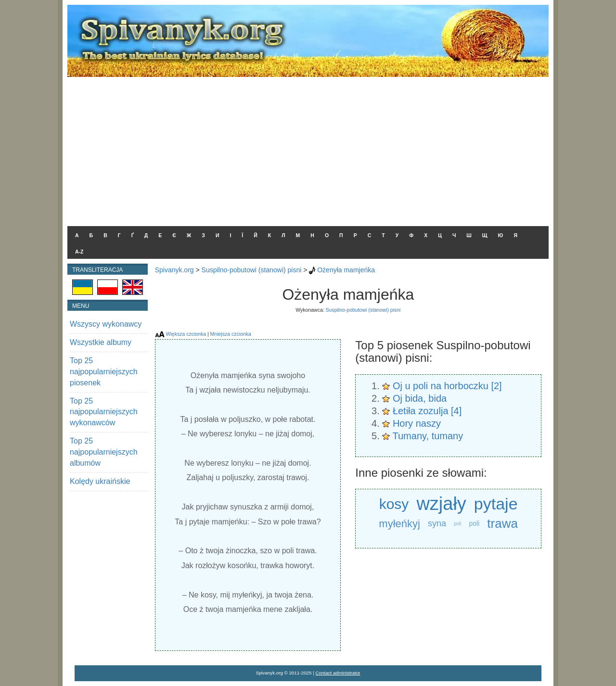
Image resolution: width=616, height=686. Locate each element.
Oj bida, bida (420, 398)
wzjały (441, 504)
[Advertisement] (308, 149)
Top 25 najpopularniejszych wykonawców (104, 412)
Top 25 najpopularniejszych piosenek (104, 372)
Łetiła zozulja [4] (427, 411)
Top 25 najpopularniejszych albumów (104, 452)
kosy (394, 504)
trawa (502, 523)
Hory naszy (417, 423)
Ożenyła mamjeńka (346, 270)
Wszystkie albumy (101, 342)
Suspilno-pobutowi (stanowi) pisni (252, 270)
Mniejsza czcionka (231, 334)
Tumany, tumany (428, 436)
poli (458, 524)
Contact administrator (338, 673)
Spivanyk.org (174, 270)
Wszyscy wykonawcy (106, 324)
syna (437, 523)
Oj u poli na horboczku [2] (447, 386)
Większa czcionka (186, 334)
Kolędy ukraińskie (100, 481)
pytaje (496, 504)
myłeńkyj (399, 524)
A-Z (79, 252)
